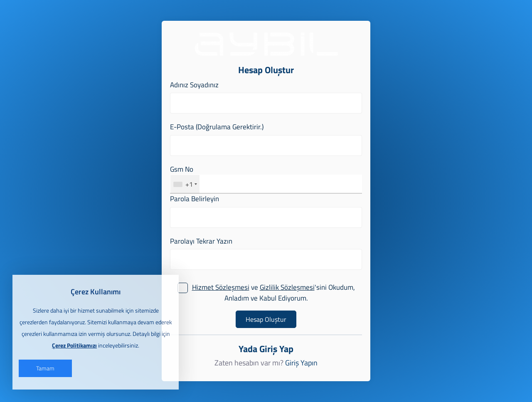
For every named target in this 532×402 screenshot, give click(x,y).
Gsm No (182, 169)
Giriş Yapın (301, 363)
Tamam (45, 368)
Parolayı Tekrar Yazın (201, 241)
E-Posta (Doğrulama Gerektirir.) (217, 127)
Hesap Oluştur (266, 319)
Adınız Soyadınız (194, 85)
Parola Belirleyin (195, 199)
